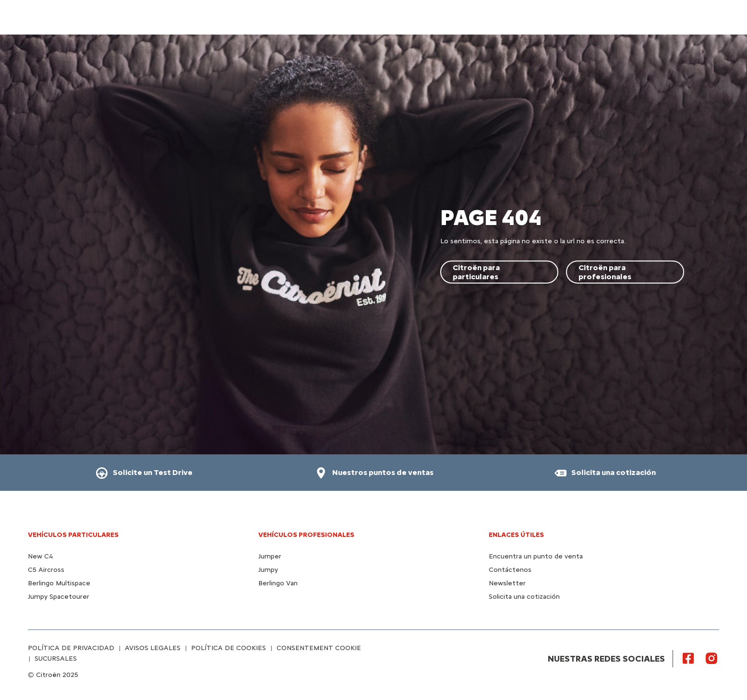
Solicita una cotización (524, 597)
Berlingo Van (278, 583)
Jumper (270, 556)
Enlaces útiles (516, 535)
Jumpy (268, 570)
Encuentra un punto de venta (536, 556)
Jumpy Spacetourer (59, 597)
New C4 (40, 556)
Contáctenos (510, 570)
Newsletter (507, 583)
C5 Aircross (46, 570)
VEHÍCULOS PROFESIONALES (306, 535)
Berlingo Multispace (59, 583)
